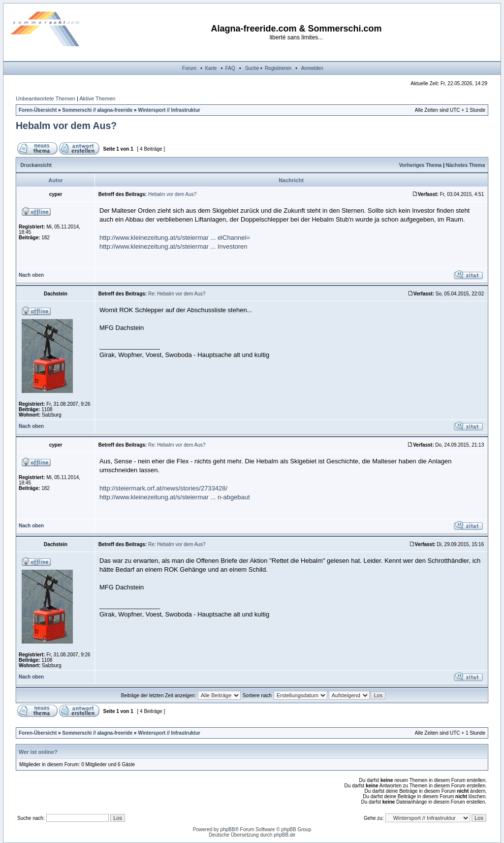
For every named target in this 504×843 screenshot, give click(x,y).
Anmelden (312, 68)
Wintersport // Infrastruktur (169, 110)
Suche (252, 68)
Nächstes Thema (465, 165)
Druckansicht (36, 165)
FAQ (230, 68)
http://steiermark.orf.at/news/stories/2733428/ (163, 488)
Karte (211, 68)
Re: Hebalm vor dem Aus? (177, 294)
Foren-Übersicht (38, 110)
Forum (189, 68)
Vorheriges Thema (421, 165)
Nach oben (31, 275)
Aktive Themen (97, 98)
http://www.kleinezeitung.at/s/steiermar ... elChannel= (175, 238)
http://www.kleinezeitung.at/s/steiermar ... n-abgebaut (175, 497)
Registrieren (278, 68)
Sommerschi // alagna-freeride (97, 110)
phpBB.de (284, 835)
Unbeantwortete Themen (46, 98)
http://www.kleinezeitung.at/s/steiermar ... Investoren (173, 246)
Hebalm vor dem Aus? (66, 126)
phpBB (227, 829)
